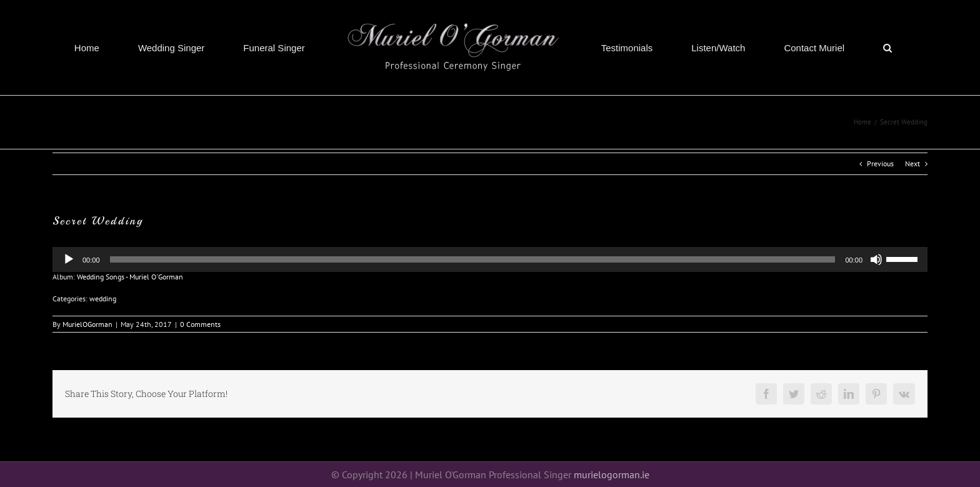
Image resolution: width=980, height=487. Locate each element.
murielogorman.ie (612, 474)
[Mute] (876, 259)
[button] (887, 48)
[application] (490, 259)
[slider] (904, 258)
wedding (103, 299)
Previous (880, 163)
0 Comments (200, 324)
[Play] (69, 259)
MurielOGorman (87, 324)
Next (912, 163)
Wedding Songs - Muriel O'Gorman (130, 277)
